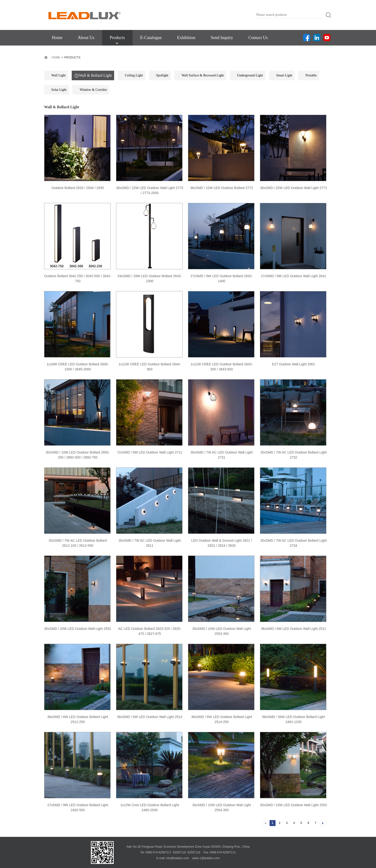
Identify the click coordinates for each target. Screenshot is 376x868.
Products (117, 38)
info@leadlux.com (177, 858)
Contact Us (258, 38)
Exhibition (186, 38)
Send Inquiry (222, 38)
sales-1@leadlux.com (206, 858)
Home (57, 38)
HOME (56, 57)
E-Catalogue (151, 38)
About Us (86, 38)
